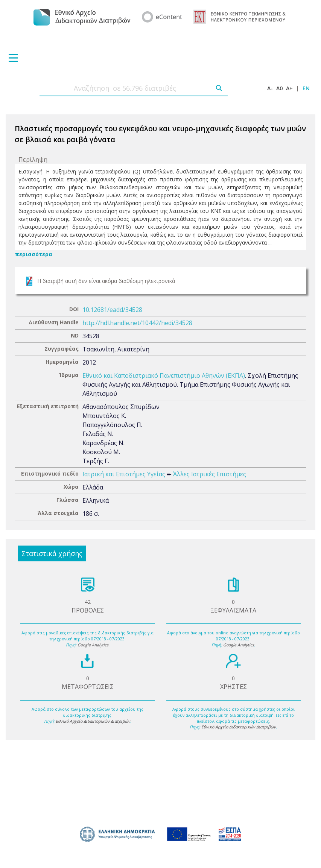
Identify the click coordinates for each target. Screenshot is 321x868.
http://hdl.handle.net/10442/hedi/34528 (137, 323)
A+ (289, 88)
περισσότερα (33, 254)
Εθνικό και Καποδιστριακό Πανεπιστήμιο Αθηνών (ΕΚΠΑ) (164, 375)
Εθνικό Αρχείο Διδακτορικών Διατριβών (93, 721)
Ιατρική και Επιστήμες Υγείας (124, 474)
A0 (279, 88)
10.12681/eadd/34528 (112, 310)
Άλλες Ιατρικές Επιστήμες (210, 474)
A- (270, 88)
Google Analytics (93, 645)
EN (306, 88)
